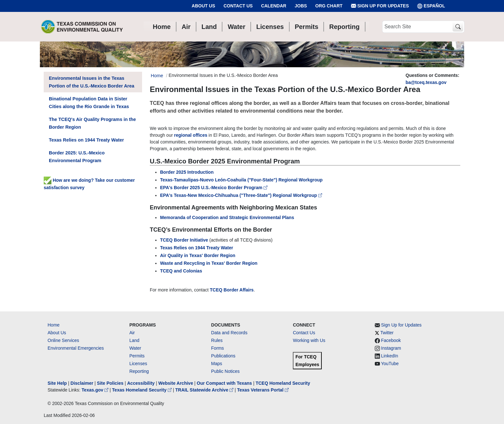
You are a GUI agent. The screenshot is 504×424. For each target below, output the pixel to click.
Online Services (63, 340)
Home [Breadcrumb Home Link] (157, 76)
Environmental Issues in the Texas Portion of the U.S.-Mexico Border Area (92, 82)
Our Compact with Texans (224, 383)
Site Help (57, 383)
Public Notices (225, 371)
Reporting (139, 371)
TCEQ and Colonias (181, 271)
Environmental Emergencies (76, 348)
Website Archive (176, 383)
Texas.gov (96, 390)
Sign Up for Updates (380, 6)
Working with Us (309, 340)
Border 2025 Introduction (187, 172)
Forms (218, 348)
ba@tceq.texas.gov (426, 82)
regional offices (191, 135)
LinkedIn (390, 356)
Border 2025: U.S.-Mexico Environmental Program (77, 157)
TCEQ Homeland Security (283, 383)
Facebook (391, 340)
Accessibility (141, 383)
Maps (217, 364)
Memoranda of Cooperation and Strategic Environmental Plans (227, 217)
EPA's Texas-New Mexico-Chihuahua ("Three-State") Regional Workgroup (241, 195)
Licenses (138, 364)
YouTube (390, 364)
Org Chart (329, 6)
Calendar (274, 6)
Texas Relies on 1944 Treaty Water (197, 248)
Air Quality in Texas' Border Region (198, 255)
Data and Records (229, 333)
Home (54, 325)
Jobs (301, 6)
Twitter (387, 333)
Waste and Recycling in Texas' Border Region (209, 263)
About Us (203, 6)
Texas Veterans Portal (263, 390)
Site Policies (110, 383)
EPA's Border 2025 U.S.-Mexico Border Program (214, 188)
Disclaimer (82, 383)
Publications (223, 356)
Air (132, 333)
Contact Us (238, 6)
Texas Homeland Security (143, 390)
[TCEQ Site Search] (458, 27)
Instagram (391, 348)
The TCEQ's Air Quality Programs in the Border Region (92, 123)
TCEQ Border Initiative (184, 240)
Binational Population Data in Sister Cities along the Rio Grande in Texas (89, 103)
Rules (217, 340)
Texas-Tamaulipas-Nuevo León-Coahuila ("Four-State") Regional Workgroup (241, 180)
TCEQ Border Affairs (232, 290)
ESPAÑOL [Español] (431, 6)
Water (135, 348)
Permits (137, 356)
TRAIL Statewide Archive (205, 390)
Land (134, 340)
